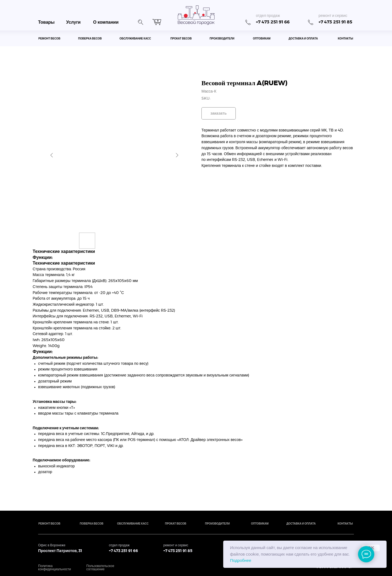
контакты (345, 39)
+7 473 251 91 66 (273, 22)
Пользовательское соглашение (100, 568)
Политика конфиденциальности (55, 568)
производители (222, 39)
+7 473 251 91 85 (335, 22)
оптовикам (262, 39)
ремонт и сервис (333, 16)
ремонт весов (49, 39)
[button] (140, 22)
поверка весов (90, 39)
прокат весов (181, 39)
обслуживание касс (135, 39)
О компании (106, 22)
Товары (46, 22)
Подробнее (241, 561)
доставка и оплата (303, 39)
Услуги (73, 22)
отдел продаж (268, 16)
